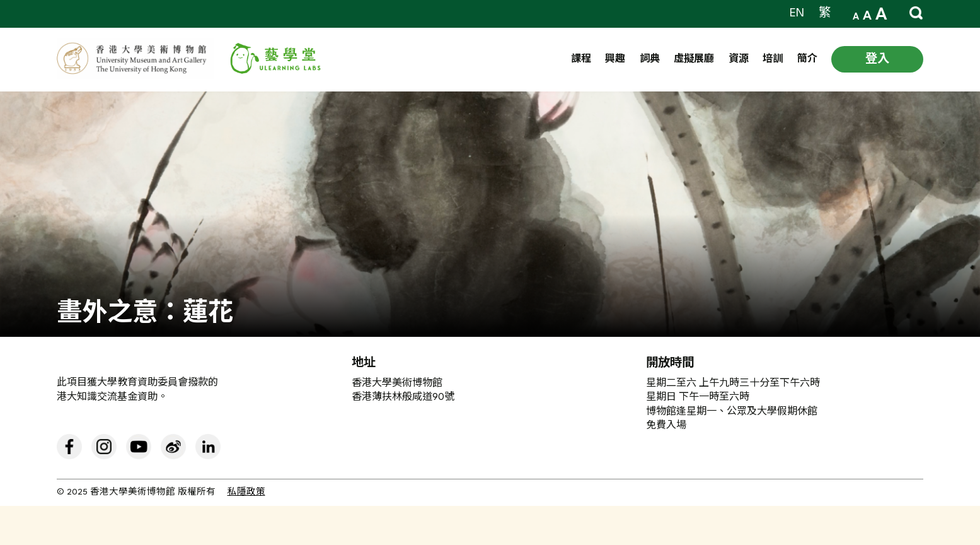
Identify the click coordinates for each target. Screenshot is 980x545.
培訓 (773, 60)
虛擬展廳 (694, 60)
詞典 (650, 60)
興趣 (615, 60)
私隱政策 (246, 492)
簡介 (807, 60)
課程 (581, 60)
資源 (739, 60)
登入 (877, 59)
